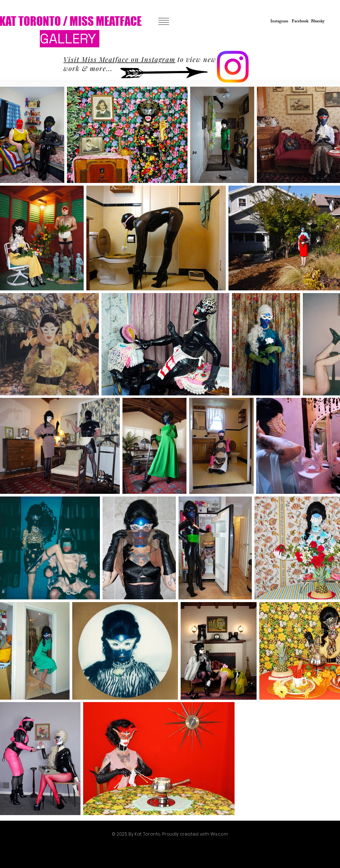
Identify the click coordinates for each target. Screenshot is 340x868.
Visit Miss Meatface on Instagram (119, 59)
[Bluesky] (318, 22)
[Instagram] (278, 22)
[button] (164, 21)
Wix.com (219, 834)
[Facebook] (299, 22)
